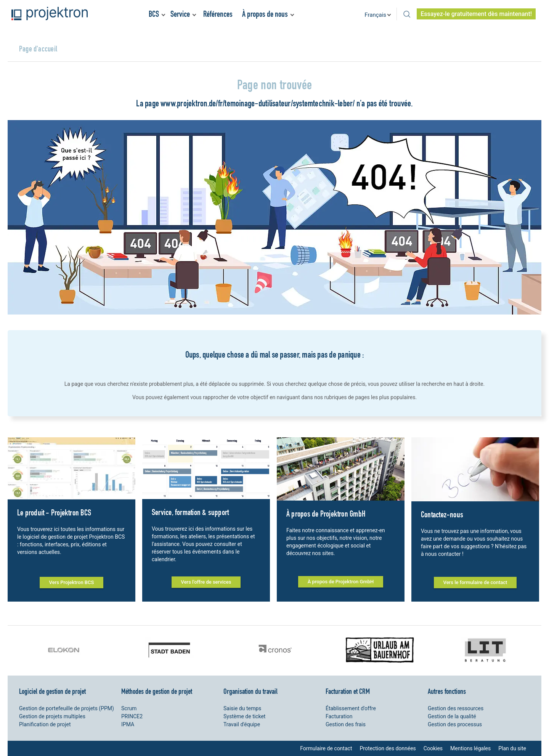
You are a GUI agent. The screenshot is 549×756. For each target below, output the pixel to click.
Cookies (433, 748)
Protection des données (388, 748)
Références (218, 14)
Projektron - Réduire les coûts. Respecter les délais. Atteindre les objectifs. (50, 14)
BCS (154, 14)
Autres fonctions (447, 691)
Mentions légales (470, 748)
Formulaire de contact (326, 748)
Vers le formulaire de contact (475, 582)
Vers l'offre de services (206, 582)
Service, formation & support (190, 512)
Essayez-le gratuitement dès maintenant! (476, 14)
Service (180, 14)
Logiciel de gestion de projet (52, 691)
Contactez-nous (442, 514)
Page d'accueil (38, 49)
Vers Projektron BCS (72, 582)
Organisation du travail (250, 691)
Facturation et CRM (348, 691)
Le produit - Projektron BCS (54, 513)
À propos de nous (265, 14)
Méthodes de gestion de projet (157, 691)
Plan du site (512, 748)
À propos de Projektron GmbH (326, 514)
